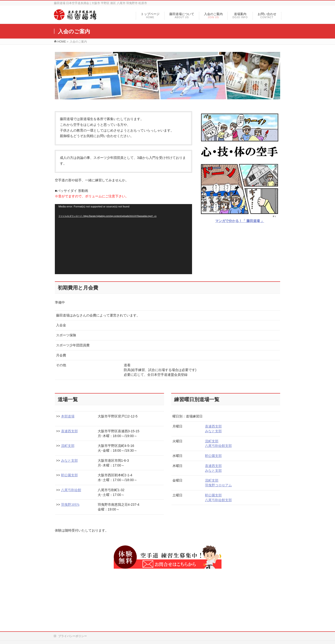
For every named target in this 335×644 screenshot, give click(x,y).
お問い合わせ (254, 603)
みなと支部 (69, 461)
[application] (123, 239)
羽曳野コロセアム (218, 485)
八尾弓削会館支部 (218, 446)
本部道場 (68, 416)
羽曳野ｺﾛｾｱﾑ (70, 505)
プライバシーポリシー (73, 589)
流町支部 (68, 446)
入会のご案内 (175, 603)
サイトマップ (136, 609)
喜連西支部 (69, 431)
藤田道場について (139, 603)
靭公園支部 (69, 475)
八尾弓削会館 (71, 490)
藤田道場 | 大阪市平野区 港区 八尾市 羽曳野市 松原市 (162, 634)
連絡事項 (211, 603)
